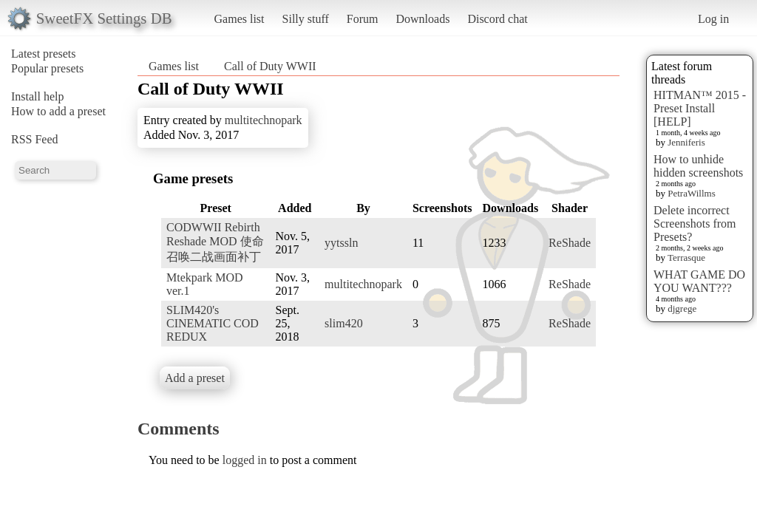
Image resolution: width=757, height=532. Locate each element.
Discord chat (497, 19)
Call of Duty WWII (270, 66)
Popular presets (47, 68)
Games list (240, 19)
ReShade (570, 243)
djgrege (682, 308)
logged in (245, 460)
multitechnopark (264, 120)
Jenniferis (686, 142)
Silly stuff (306, 19)
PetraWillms (691, 193)
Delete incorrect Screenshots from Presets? (695, 224)
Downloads (422, 19)
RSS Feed (35, 139)
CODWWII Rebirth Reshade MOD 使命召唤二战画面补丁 (215, 242)
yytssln (341, 243)
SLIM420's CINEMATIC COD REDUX (213, 323)
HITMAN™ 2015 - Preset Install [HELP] (700, 108)
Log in (713, 19)
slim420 (344, 323)
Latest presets (44, 54)
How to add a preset (58, 111)
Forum (363, 19)
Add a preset (195, 378)
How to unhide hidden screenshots (698, 166)
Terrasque (686, 258)
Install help (38, 96)
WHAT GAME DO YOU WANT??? (699, 281)
